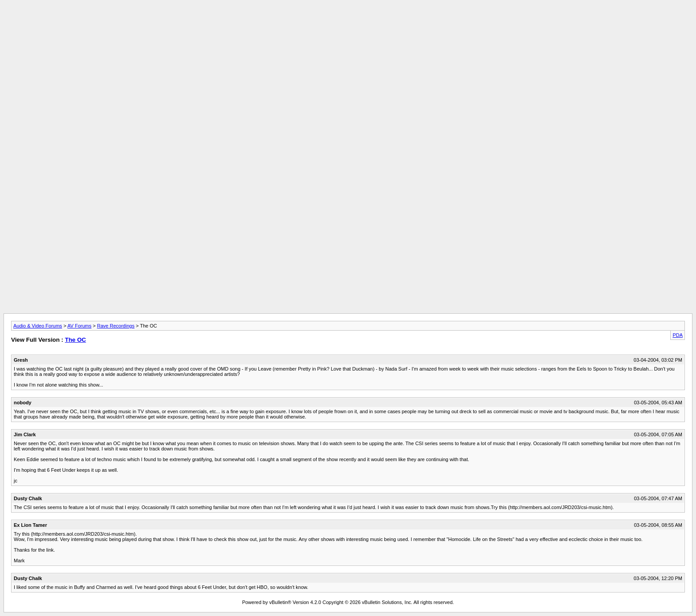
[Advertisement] (348, 24)
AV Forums (79, 326)
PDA (678, 335)
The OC (75, 340)
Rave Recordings (116, 326)
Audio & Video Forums (38, 326)
